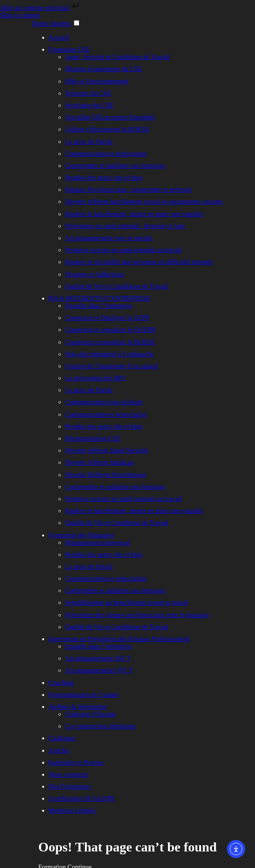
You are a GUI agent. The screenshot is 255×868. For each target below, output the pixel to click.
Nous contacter (68, 774)
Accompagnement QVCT (99, 670)
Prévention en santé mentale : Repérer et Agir (125, 226)
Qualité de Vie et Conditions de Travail (117, 286)
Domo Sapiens (52, 23)
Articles (59, 750)
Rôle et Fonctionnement (97, 81)
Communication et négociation (106, 154)
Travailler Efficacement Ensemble (110, 117)
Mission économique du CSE (104, 69)
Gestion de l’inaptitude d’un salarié (112, 366)
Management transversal (98, 542)
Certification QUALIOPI (82, 798)
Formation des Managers (81, 535)
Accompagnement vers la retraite (109, 238)
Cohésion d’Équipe (91, 714)
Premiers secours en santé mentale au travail (124, 250)
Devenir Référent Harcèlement (106, 475)
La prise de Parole (89, 142)
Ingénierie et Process (76, 762)
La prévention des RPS (96, 378)
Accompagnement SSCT (98, 658)
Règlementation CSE (93, 438)
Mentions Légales (72, 810)
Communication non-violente (104, 402)
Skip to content (20, 15)
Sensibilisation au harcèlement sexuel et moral (126, 602)
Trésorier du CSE (88, 93)
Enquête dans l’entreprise (99, 306)
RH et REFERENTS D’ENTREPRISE (100, 298)
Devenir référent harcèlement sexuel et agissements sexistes (144, 201)
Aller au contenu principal (40, 8)
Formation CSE (69, 49)
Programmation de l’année (84, 695)
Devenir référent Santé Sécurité (107, 450)
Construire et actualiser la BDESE (110, 342)
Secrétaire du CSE (89, 105)
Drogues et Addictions (95, 274)
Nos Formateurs (70, 786)
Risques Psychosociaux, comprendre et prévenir (129, 190)
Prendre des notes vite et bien (104, 178)
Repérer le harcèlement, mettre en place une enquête (134, 214)
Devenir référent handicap (100, 462)
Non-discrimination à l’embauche (110, 354)
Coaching (61, 683)
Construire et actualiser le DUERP (111, 330)
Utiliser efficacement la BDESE (107, 129)
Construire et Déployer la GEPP (107, 318)
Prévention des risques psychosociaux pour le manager (137, 615)
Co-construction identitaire (101, 726)
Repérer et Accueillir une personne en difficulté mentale (139, 262)
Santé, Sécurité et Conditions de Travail (118, 57)
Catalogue (62, 738)
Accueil (59, 37)
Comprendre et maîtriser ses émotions (115, 166)
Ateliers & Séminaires (78, 707)
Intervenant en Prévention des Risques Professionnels (119, 639)
